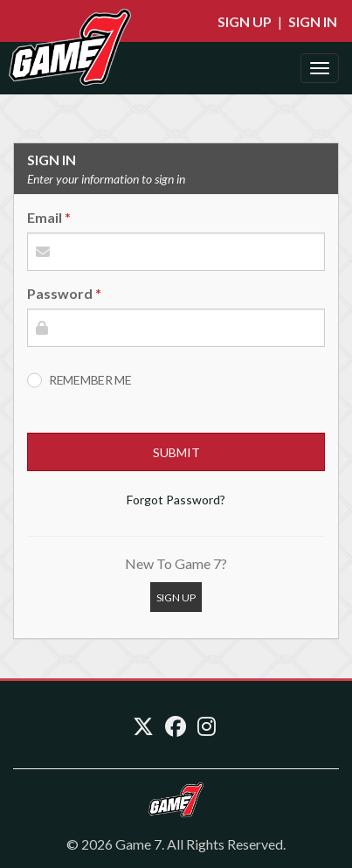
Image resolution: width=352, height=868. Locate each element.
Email (45, 217)
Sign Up (245, 21)
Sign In (313, 21)
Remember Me (90, 380)
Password (60, 293)
